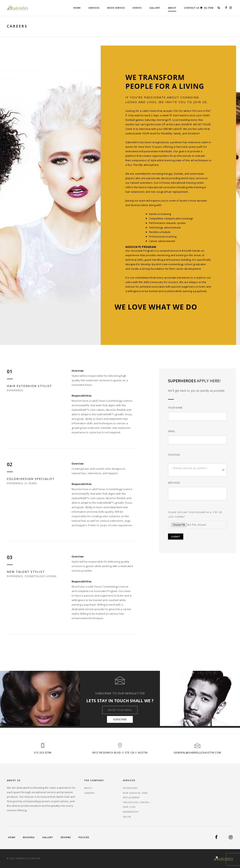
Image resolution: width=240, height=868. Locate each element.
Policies (84, 837)
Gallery (155, 8)
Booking (29, 837)
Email (172, 431)
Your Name (175, 408)
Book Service (116, 8)
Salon (127, 817)
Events (137, 8)
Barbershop (131, 812)
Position (174, 455)
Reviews (66, 837)
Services (94, 8)
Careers (89, 793)
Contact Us (192, 8)
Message (174, 483)
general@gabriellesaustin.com (197, 753)
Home (77, 8)
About (172, 8)
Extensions (130, 788)
